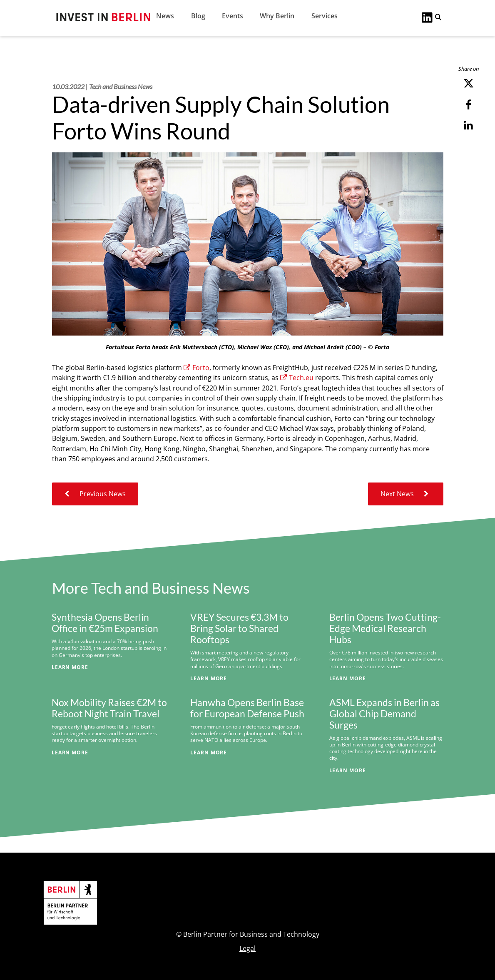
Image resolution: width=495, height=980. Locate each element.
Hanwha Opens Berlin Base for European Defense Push (247, 708)
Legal (247, 948)
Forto (197, 368)
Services (325, 16)
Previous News (95, 494)
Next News (406, 494)
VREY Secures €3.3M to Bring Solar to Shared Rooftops (239, 628)
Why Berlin (277, 16)
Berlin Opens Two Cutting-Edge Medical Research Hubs (385, 628)
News (165, 16)
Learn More (70, 667)
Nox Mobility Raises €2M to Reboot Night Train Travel (109, 708)
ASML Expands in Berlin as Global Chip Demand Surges (384, 714)
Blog (198, 16)
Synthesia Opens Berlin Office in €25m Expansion (105, 623)
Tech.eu (297, 378)
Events (233, 16)
